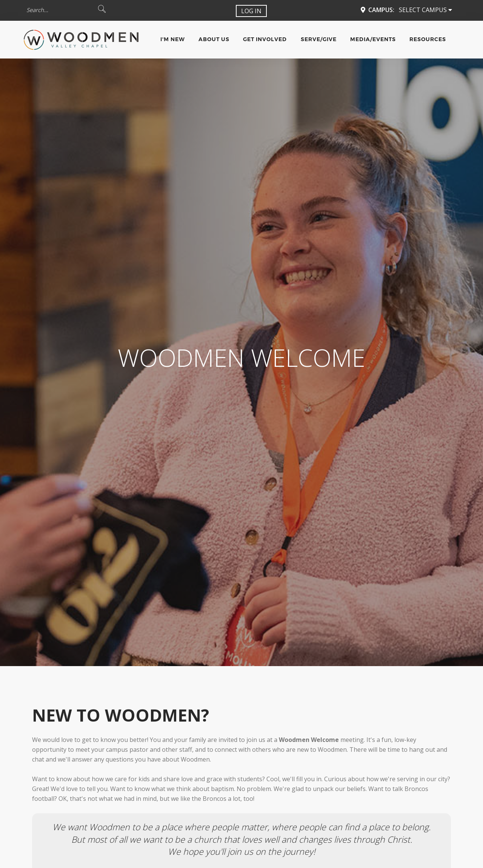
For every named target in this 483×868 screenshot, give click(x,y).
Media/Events (373, 39)
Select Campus (425, 10)
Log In (251, 11)
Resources (428, 39)
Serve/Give (319, 39)
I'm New (173, 39)
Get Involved (265, 39)
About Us (214, 39)
